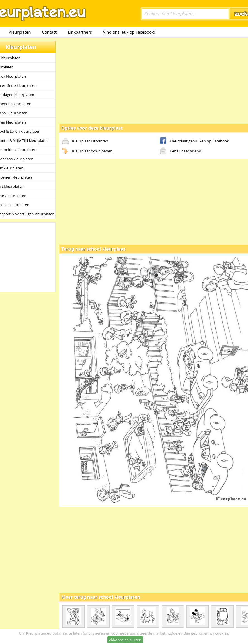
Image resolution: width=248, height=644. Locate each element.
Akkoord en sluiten (125, 640)
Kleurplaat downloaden (87, 151)
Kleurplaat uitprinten (85, 141)
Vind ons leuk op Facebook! (129, 32)
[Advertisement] (145, 80)
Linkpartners (80, 32)
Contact (49, 32)
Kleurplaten (20, 32)
